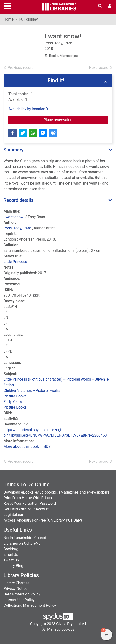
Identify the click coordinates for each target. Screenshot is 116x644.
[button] (105, 81)
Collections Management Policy (30, 605)
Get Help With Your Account (26, 509)
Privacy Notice (15, 589)
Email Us (11, 555)
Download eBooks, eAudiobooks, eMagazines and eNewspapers (56, 492)
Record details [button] (18, 200)
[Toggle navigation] (7, 5)
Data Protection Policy (22, 594)
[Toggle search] (100, 6)
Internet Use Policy (19, 600)
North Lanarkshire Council (25, 538)
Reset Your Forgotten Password (30, 503)
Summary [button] (14, 150)
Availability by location (28, 109)
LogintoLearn (14, 515)
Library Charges (16, 583)
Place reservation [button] (71, 119)
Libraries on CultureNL (22, 543)
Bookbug (11, 549)
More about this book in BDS (27, 446)
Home (9, 19)
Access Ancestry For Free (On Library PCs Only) (43, 520)
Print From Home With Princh (28, 498)
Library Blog (13, 566)
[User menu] (110, 6)
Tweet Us (11, 560)
